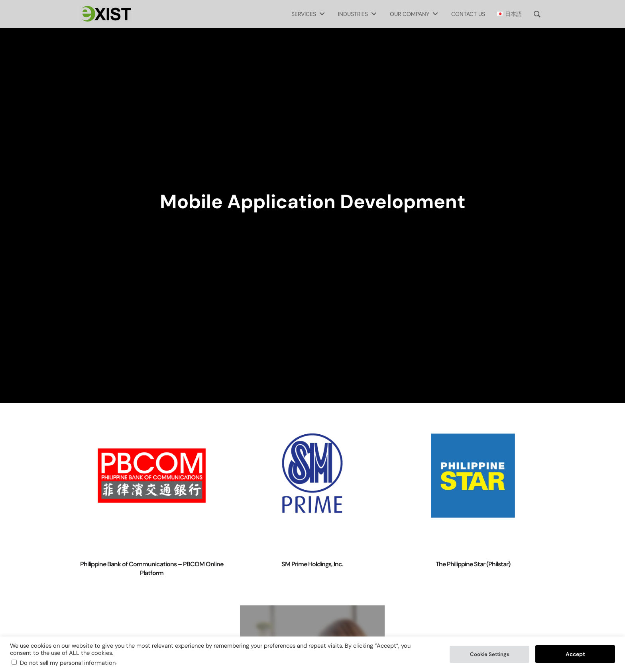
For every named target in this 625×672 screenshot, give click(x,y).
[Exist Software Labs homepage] (105, 14)
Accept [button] (575, 654)
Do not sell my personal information (68, 663)
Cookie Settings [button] (490, 654)
